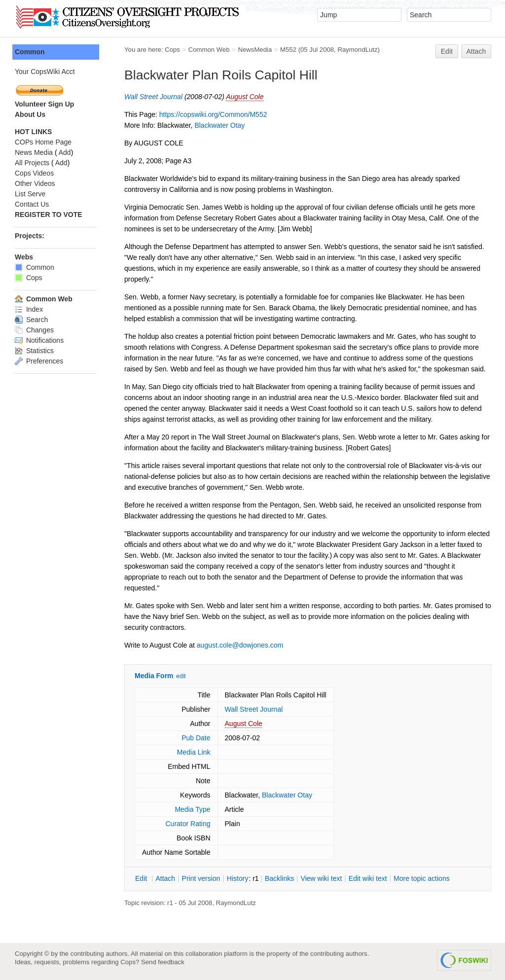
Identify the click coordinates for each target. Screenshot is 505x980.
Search (31, 320)
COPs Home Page (43, 142)
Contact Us (32, 204)
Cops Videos (34, 173)
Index (29, 309)
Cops (172, 50)
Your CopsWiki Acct (45, 72)
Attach (476, 51)
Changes (34, 330)
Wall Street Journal (153, 97)
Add (65, 152)
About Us (30, 114)
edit (181, 676)
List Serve (30, 194)
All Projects (32, 163)
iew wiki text (322, 878)
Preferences (39, 361)
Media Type (192, 809)
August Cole (245, 97)
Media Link (194, 752)
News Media (34, 152)
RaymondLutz (357, 50)
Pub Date (196, 738)
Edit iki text (368, 878)
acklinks (279, 878)
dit (142, 878)
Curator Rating (188, 824)
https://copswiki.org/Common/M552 (213, 114)
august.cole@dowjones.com (240, 645)
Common (30, 52)
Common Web (209, 50)
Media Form (154, 676)
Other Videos (35, 183)
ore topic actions (422, 878)
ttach (165, 878)
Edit (447, 51)
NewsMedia (255, 50)
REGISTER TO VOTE (49, 215)
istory (238, 878)
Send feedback (163, 962)
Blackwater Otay (219, 125)
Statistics (34, 351)
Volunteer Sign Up (44, 104)
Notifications (39, 340)
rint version (201, 878)
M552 (288, 50)
